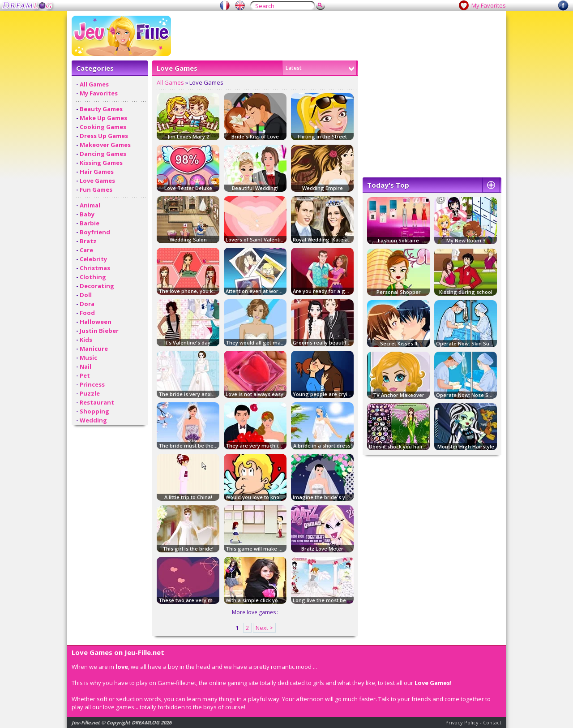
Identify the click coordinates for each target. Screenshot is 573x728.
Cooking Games (103, 127)
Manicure (94, 349)
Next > (264, 628)
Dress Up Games (104, 136)
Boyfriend (95, 232)
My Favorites (489, 5)
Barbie (90, 223)
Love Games (97, 181)
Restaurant (97, 402)
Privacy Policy (462, 722)
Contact (492, 722)
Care (86, 250)
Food (87, 313)
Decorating (97, 286)
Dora (87, 304)
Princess (92, 384)
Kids (86, 340)
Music (88, 358)
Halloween (96, 322)
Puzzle (90, 393)
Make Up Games (103, 118)
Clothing (93, 277)
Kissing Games (101, 163)
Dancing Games (103, 154)
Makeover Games (105, 145)
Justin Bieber (99, 331)
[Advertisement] (338, 36)
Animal (90, 205)
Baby (87, 214)
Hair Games (97, 172)
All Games (94, 84)
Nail (86, 366)
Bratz (88, 241)
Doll (86, 295)
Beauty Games (101, 109)
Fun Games (96, 190)
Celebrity (93, 259)
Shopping (94, 411)
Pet (85, 375)
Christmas (95, 268)
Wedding (93, 420)
